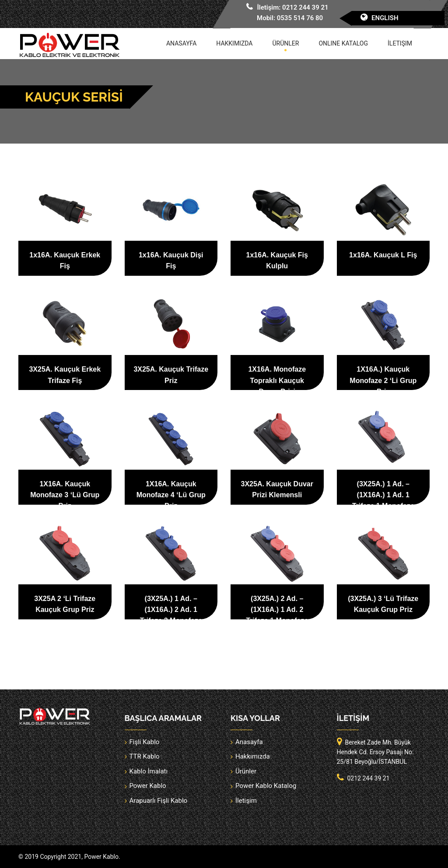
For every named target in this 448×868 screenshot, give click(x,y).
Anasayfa (181, 43)
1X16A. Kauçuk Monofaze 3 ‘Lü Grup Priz (65, 495)
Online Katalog (343, 43)
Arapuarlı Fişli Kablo (159, 801)
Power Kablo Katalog (266, 786)
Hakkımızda (234, 43)
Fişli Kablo (145, 742)
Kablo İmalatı (149, 771)
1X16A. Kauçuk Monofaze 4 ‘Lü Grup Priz (171, 495)
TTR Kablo (145, 756)
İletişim (400, 43)
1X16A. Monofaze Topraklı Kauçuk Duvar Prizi (277, 380)
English (385, 18)
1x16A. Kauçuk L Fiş (383, 255)
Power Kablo (148, 786)
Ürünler (286, 43)
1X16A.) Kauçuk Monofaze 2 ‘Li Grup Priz (383, 380)
